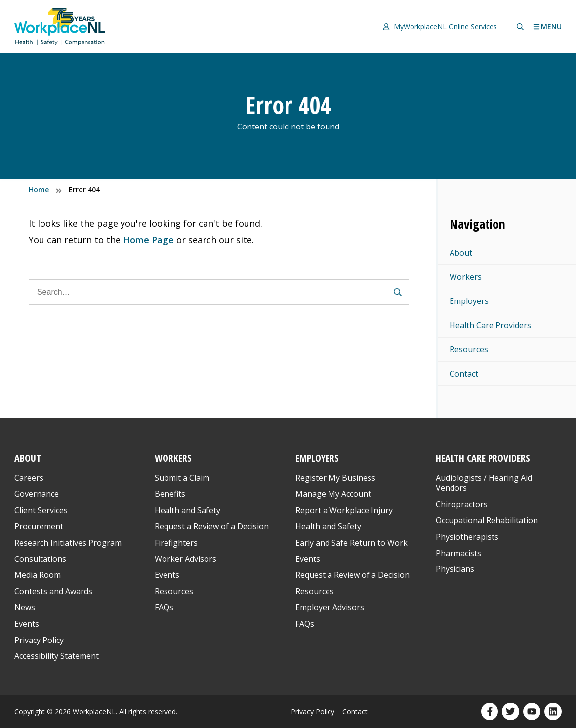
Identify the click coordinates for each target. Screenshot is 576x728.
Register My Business (335, 478)
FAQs (164, 607)
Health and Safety (187, 510)
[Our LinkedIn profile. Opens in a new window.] (553, 711)
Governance (37, 494)
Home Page (148, 240)
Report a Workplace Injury (344, 510)
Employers (469, 301)
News (25, 607)
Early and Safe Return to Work (351, 543)
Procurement (39, 526)
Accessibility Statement (57, 656)
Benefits (170, 494)
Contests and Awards (53, 591)
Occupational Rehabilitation (487, 520)
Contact (464, 374)
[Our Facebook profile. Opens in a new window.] (490, 711)
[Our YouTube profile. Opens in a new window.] (532, 711)
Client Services (41, 510)
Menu (547, 27)
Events (27, 624)
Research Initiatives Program (68, 543)
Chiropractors (462, 504)
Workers (466, 277)
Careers (29, 478)
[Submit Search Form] (398, 292)
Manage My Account (333, 494)
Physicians (455, 569)
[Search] (219, 292)
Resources (469, 349)
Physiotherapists (467, 537)
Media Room (38, 575)
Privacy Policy (39, 640)
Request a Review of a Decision (212, 526)
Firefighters (176, 543)
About (461, 253)
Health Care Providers (490, 325)
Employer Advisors (330, 607)
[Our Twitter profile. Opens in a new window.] (511, 711)
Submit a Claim (182, 478)
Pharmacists (458, 553)
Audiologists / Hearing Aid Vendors (484, 483)
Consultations (40, 559)
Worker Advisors (185, 559)
